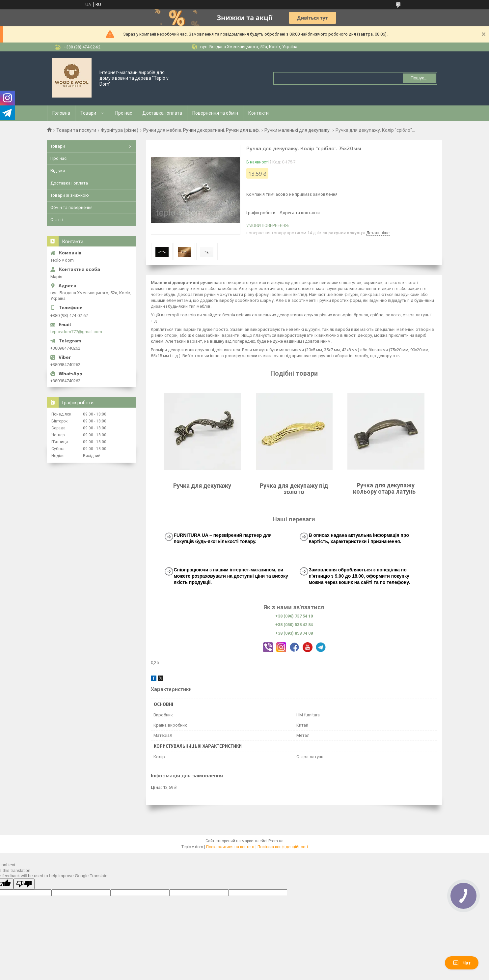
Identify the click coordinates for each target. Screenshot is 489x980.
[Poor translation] (24, 884)
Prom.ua (276, 841)
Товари (88, 113)
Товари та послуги (76, 130)
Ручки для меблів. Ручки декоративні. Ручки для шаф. (202, 130)
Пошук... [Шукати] (419, 78)
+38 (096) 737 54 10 (294, 616)
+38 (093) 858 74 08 (294, 633)
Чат (462, 963)
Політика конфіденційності (283, 847)
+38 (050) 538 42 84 (294, 625)
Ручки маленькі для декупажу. (298, 130)
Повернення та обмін (215, 113)
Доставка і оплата (162, 113)
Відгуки (58, 171)
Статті (57, 220)
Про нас (124, 113)
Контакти (258, 113)
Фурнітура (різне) (120, 130)
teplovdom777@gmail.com (76, 332)
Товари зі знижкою (70, 195)
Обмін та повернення (71, 207)
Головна (61, 113)
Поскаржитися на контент (230, 847)
